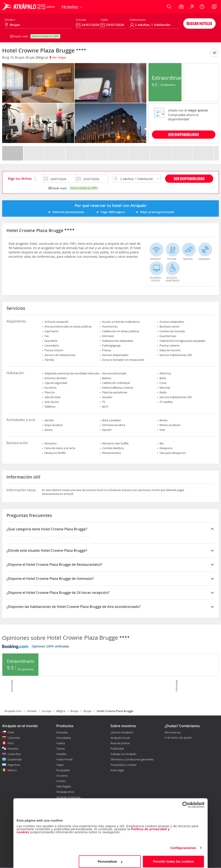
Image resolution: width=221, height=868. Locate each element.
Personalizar (110, 858)
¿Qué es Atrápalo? (122, 732)
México (12, 770)
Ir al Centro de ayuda (178, 738)
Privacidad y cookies (123, 765)
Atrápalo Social (120, 738)
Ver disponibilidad (189, 179)
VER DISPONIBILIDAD (184, 134)
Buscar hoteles (199, 23)
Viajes (60, 765)
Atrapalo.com (13, 711)
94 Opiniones (168, 85)
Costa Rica (14, 754)
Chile (11, 732)
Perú (11, 743)
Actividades (64, 738)
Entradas (62, 732)
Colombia (14, 738)
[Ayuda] (202, 7)
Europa (47, 711)
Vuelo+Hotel (64, 759)
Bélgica (61, 711)
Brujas (74, 711)
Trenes (61, 749)
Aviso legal (117, 770)
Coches (61, 781)
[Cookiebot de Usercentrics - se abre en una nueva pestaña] (185, 801)
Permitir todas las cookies (173, 858)
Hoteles (32, 711)
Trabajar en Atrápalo (123, 754)
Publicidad (117, 749)
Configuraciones (183, 845)
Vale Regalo (64, 786)
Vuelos (61, 743)
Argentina (14, 765)
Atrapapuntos (65, 792)
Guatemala (15, 759)
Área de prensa (120, 743)
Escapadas (63, 770)
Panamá (13, 749)
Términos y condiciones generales (132, 759)
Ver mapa (58, 57)
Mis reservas (173, 733)
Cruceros (62, 776)
